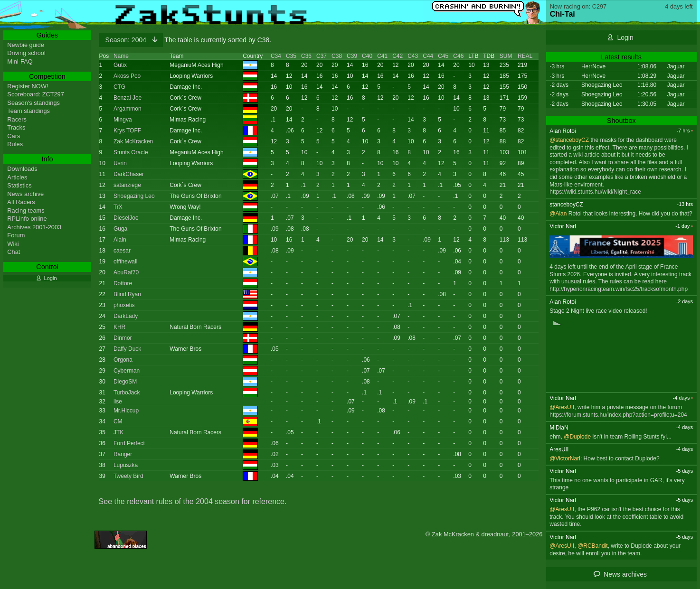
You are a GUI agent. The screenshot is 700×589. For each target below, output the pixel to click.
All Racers (21, 202)
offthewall (125, 262)
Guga (120, 229)
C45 (443, 56)
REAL (525, 56)
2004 (127, 40)
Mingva (123, 120)
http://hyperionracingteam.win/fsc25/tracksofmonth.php (619, 289)
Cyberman (127, 371)
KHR (119, 327)
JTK (118, 432)
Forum (16, 235)
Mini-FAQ (20, 61)
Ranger (123, 454)
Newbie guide (26, 45)
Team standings (28, 111)
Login (625, 37)
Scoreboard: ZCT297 (36, 94)
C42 (397, 56)
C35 (291, 56)
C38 (337, 56)
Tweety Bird (128, 476)
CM (118, 421)
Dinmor (123, 338)
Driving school (26, 53)
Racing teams (26, 210)
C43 (413, 56)
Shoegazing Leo (134, 196)
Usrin (120, 163)
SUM (506, 56)
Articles (17, 177)
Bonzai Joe (128, 98)
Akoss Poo (127, 76)
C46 (458, 56)
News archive (25, 194)
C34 (276, 56)
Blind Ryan (127, 294)
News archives (625, 574)
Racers (17, 119)
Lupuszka (126, 465)
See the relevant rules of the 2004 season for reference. (193, 501)
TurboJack (127, 393)
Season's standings (33, 103)
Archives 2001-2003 (34, 227)
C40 (367, 56)
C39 (352, 56)
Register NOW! (28, 86)
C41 (382, 56)
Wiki (13, 244)
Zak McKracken (133, 141)
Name (121, 56)
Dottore (123, 283)
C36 (306, 56)
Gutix (120, 65)
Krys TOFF (127, 131)
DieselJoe (126, 218)
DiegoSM (125, 382)
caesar (122, 251)
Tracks (16, 127)
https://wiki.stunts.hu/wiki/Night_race (595, 192)
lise (118, 402)
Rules (15, 144)
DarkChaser (129, 174)
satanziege (127, 185)
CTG (119, 87)
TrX (118, 207)
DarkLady (126, 316)
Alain (120, 240)
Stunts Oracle (131, 152)
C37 (322, 56)
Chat (14, 252)
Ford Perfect (129, 443)
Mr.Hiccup (126, 411)
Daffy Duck (127, 349)
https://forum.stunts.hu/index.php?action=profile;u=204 (618, 415)
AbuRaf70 (126, 272)
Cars (14, 136)
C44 (428, 56)
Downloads (22, 169)
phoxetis (124, 305)
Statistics (19, 185)
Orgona (123, 360)
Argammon (128, 109)
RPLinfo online (27, 219)
